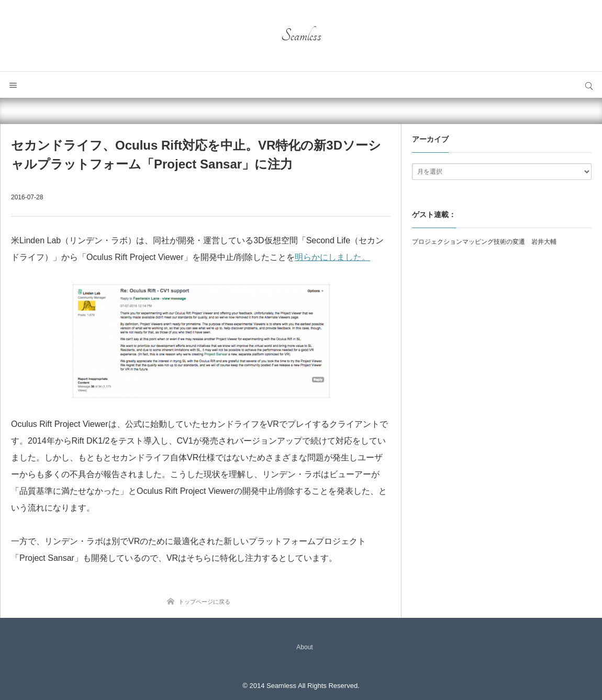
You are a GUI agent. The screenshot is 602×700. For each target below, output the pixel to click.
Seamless (301, 36)
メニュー (13, 85)
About (304, 647)
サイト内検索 (589, 85)
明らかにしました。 (332, 257)
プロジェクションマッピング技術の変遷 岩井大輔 (484, 242)
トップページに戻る (204, 602)
